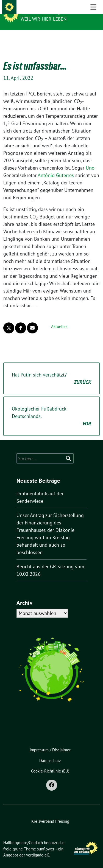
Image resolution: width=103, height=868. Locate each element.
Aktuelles (59, 318)
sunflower (46, 840)
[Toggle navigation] (93, 39)
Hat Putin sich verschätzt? (51, 370)
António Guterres (56, 167)
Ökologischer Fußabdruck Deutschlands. (51, 408)
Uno (90, 159)
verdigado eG (38, 846)
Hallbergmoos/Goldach (52, 12)
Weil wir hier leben (44, 19)
